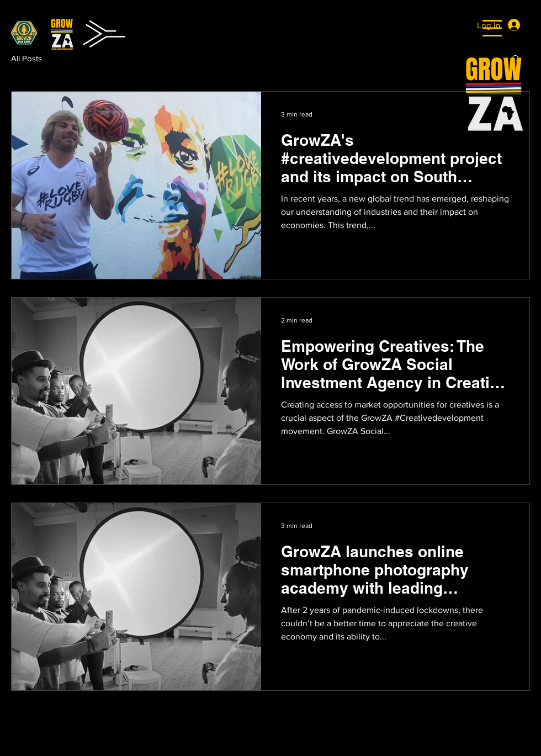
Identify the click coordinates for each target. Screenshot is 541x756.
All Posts (26, 58)
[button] (492, 28)
